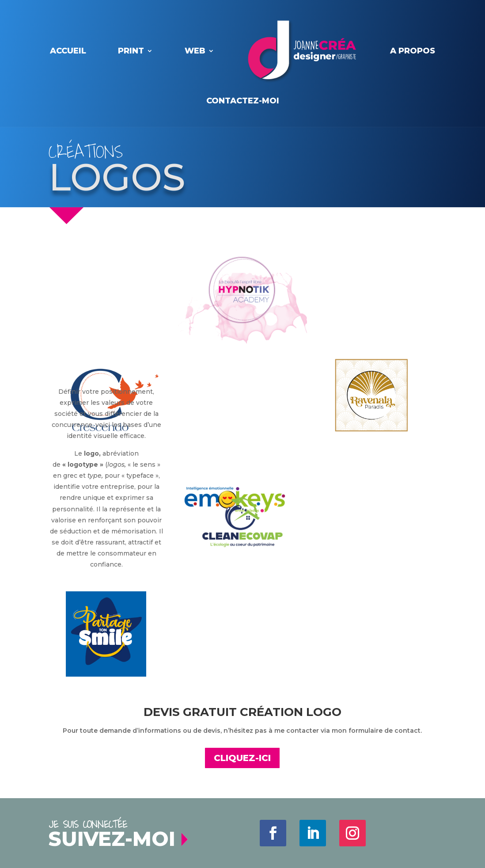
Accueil (68, 51)
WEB (195, 51)
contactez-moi (243, 101)
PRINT (131, 51)
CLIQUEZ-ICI (242, 758)
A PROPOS (413, 51)
